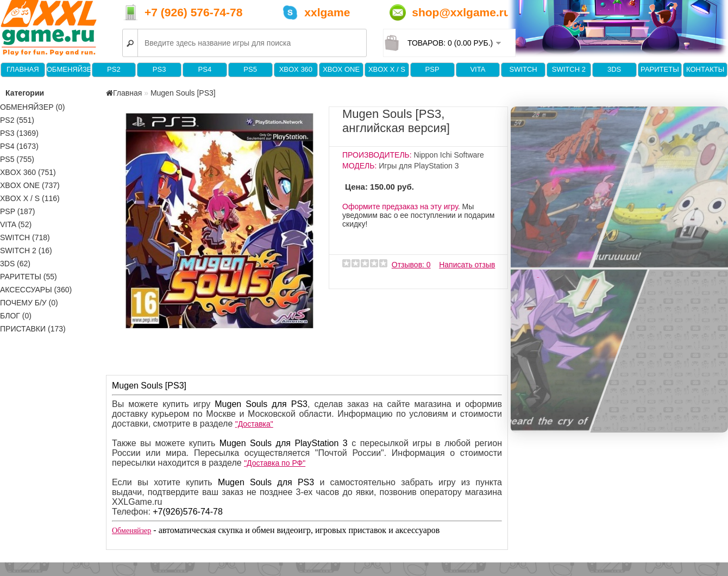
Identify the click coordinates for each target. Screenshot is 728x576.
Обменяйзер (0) (33, 107)
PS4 (205, 69)
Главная (23, 69)
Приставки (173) (33, 329)
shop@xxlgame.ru (461, 12)
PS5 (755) (17, 159)
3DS (614, 69)
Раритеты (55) (29, 277)
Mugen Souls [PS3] (183, 93)
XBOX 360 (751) (28, 172)
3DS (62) (15, 264)
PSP (432, 69)
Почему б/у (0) (29, 303)
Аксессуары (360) (36, 290)
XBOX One (341, 69)
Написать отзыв (467, 265)
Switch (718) (25, 237)
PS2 (114, 69)
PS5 (250, 69)
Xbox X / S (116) (30, 198)
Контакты (705, 69)
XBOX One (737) (30, 185)
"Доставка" (254, 424)
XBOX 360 (296, 69)
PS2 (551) (17, 120)
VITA (478, 69)
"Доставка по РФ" (275, 463)
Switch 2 (569, 69)
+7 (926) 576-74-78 (193, 12)
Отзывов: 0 (411, 265)
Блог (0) (16, 316)
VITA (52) (16, 224)
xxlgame (327, 12)
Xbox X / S (387, 69)
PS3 (159, 69)
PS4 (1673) (19, 146)
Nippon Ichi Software (449, 155)
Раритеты (660, 69)
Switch (523, 69)
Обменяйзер (68, 69)
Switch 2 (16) (26, 251)
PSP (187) (17, 211)
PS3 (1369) (19, 133)
